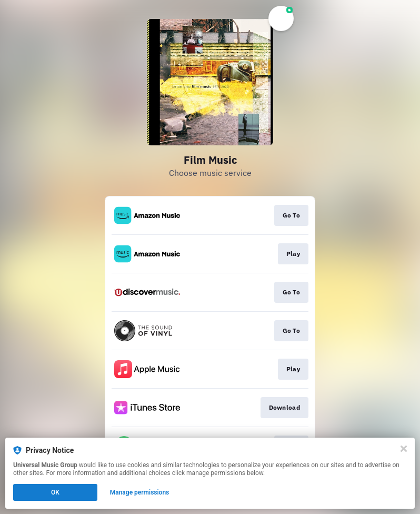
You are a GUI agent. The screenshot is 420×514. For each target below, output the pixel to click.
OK (55, 492)
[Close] (404, 449)
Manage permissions (140, 492)
